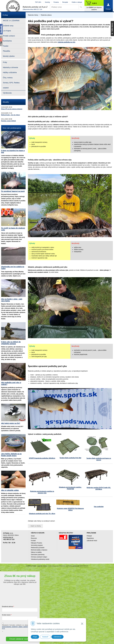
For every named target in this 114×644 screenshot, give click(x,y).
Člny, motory (8, 78)
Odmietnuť (57, 637)
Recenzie (34, 538)
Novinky (48, 2)
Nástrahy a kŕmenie (10, 67)
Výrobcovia (7, 93)
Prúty (5, 62)
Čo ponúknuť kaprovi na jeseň (13, 191)
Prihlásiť (89, 536)
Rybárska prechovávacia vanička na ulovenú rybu (42, 492)
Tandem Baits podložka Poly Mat (70, 458)
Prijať (35, 637)
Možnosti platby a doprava (39, 550)
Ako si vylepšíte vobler (10, 490)
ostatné (6, 88)
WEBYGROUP (84, 566)
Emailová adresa (8, 607)
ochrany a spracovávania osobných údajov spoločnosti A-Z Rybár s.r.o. (20, 627)
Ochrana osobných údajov (39, 557)
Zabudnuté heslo (92, 541)
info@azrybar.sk (8, 537)
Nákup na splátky (36, 552)
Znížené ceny (8, 26)
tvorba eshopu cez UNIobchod (57, 566)
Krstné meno (6, 615)
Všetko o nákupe (77, 2)
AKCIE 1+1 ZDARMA (11, 20)
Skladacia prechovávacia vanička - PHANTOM (70, 488)
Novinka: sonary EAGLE (9, 121)
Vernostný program (37, 545)
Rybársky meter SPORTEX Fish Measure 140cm (70, 509)
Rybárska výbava (46, 15)
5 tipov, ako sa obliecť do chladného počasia (11, 343)
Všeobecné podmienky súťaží (40, 559)
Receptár (65, 2)
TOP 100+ (38, 2)
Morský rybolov (9, 56)
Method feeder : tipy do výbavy (11, 115)
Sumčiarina (7, 41)
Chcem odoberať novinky (20, 639)
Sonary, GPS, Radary (11, 83)
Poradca (56, 2)
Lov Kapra (7, 31)
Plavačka (6, 51)
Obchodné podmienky (38, 555)
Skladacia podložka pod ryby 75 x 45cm (42, 514)
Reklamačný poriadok (38, 548)
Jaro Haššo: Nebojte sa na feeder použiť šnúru (11, 455)
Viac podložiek (99, 507)
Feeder (6, 46)
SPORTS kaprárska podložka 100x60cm (42, 458)
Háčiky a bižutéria (10, 72)
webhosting (69, 566)
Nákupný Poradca (36, 543)
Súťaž (33, 536)
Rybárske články (33, 15)
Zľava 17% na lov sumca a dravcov (12, 109)
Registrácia (90, 538)
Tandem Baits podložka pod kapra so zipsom (99, 459)
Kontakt (33, 541)
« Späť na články (35, 526)
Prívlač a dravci (9, 36)
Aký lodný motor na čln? (11, 423)
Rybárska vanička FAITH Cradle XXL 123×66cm (99, 488)
